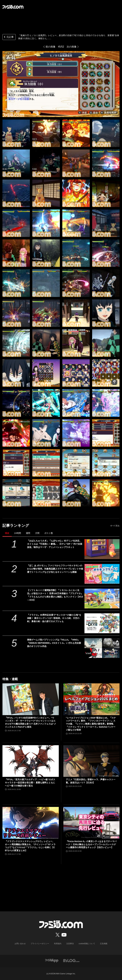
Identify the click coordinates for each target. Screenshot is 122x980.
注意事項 (70, 944)
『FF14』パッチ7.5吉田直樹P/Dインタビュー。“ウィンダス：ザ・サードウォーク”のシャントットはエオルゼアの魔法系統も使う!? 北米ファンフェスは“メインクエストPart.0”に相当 (30, 722)
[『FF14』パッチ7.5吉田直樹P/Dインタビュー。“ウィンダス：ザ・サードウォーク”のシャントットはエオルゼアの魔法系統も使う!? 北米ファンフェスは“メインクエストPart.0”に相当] (31, 699)
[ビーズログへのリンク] (71, 960)
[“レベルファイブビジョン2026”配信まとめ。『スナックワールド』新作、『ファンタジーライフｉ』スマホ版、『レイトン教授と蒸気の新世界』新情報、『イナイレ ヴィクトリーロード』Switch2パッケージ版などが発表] (92, 699)
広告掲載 (104, 944)
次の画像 (72, 47)
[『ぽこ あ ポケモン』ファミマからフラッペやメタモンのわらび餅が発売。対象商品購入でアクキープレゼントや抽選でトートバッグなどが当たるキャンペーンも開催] (102, 574)
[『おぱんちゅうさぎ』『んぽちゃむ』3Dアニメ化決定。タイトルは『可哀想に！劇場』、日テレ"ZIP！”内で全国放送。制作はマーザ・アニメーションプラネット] (102, 549)
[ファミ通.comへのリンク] (13, 7)
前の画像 (50, 47)
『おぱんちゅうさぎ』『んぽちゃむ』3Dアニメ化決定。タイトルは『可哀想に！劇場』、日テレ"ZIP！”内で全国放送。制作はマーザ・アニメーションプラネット (55, 544)
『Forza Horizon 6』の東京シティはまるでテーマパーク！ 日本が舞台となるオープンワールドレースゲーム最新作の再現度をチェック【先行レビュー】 (91, 844)
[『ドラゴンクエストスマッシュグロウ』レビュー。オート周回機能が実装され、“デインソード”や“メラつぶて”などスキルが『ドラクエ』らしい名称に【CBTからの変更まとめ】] (31, 823)
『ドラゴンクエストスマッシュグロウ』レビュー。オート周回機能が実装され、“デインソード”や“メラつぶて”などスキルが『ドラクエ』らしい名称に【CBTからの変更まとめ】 (30, 846)
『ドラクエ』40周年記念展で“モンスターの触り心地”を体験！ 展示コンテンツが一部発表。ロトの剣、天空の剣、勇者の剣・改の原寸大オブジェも (54, 618)
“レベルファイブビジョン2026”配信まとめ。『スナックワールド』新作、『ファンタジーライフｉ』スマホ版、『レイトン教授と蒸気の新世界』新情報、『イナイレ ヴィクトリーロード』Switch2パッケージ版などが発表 (91, 724)
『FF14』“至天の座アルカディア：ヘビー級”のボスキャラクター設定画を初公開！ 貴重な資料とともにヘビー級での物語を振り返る (30, 782)
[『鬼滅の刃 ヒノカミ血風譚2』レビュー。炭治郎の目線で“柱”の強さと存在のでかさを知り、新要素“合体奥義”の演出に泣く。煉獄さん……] (16, 133)
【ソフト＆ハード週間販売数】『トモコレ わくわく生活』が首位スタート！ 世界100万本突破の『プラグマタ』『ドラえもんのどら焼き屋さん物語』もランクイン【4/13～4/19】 (55, 595)
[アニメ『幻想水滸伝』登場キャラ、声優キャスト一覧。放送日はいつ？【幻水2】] (92, 761)
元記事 (8, 37)
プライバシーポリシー (40, 944)
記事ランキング (16, 525)
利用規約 (58, 944)
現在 (7, 533)
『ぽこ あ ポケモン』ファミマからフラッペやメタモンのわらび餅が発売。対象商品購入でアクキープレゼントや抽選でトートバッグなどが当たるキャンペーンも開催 (55, 569)
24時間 (18, 533)
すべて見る (115, 526)
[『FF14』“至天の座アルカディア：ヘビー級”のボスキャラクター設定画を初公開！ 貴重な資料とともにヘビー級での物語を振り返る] (31, 761)
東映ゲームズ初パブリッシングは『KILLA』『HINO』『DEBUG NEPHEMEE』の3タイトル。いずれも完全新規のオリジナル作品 (54, 643)
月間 (37, 533)
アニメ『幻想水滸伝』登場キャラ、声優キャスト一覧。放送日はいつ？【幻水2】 (91, 781)
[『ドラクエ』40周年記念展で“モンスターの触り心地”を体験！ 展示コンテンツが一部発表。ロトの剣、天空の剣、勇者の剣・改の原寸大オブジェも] (102, 623)
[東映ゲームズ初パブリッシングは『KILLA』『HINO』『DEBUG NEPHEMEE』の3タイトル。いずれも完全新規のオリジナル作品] (102, 648)
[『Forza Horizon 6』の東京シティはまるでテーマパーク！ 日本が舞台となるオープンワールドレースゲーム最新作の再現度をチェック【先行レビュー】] (92, 823)
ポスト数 (49, 533)
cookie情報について (87, 944)
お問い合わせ (20, 944)
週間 (28, 533)
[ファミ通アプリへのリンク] (52, 960)
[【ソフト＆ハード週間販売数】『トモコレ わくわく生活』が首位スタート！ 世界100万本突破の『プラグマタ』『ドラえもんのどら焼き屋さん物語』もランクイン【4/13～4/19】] (102, 599)
